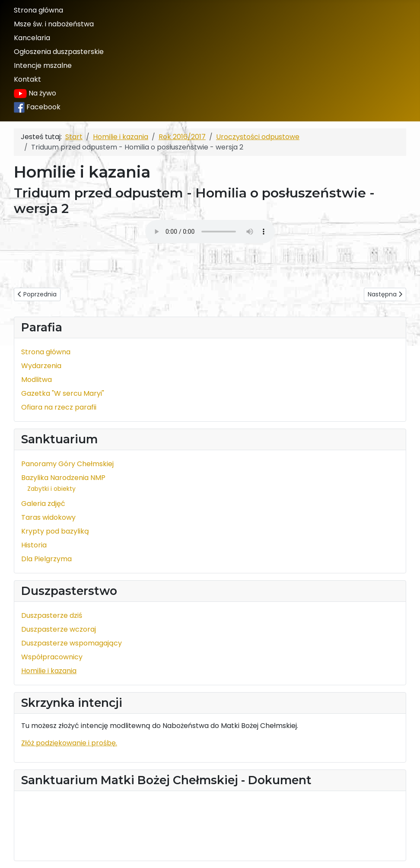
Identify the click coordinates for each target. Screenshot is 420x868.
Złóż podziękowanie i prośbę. (69, 743)
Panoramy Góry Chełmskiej (67, 464)
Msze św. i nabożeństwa (54, 24)
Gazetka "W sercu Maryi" (63, 393)
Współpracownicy (52, 657)
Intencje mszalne (43, 65)
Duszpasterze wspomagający (72, 643)
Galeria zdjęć (43, 504)
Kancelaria (32, 38)
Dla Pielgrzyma (46, 559)
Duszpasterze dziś (52, 615)
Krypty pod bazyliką (55, 531)
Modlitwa (37, 380)
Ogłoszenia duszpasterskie (59, 52)
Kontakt (27, 79)
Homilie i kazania (49, 671)
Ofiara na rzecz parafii (59, 407)
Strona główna (38, 10)
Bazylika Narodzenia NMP (63, 478)
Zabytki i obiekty (51, 489)
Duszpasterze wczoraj (59, 629)
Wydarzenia (41, 366)
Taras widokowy (48, 517)
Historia (34, 545)
